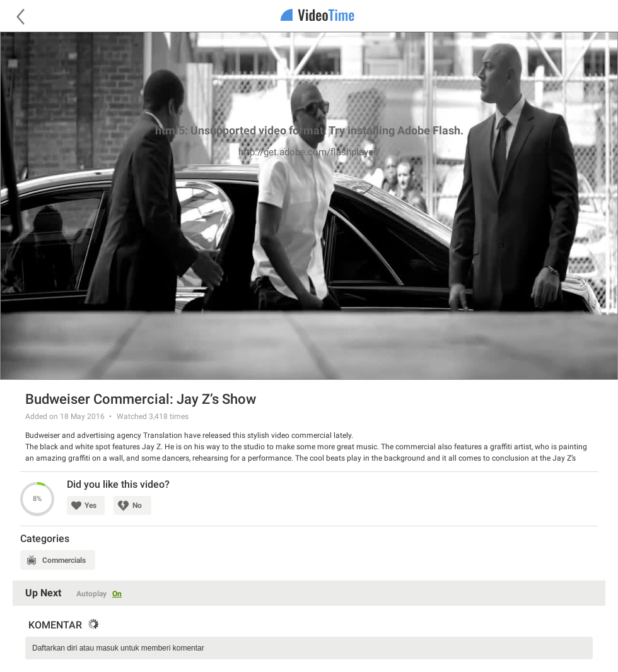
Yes (90, 505)
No (137, 505)
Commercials (64, 560)
